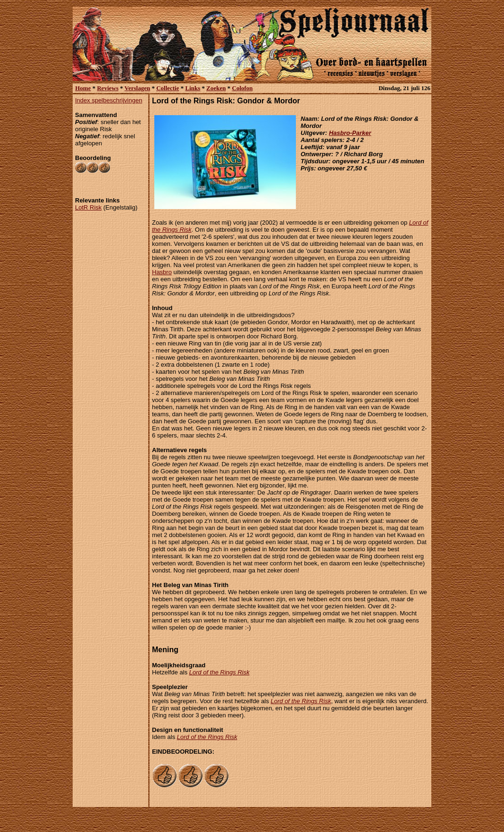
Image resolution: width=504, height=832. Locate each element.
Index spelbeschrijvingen (109, 100)
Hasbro (162, 272)
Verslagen (137, 88)
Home (83, 88)
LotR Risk (88, 207)
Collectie (168, 88)
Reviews (108, 88)
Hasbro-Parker (350, 133)
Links (193, 88)
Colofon (243, 88)
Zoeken (216, 88)
